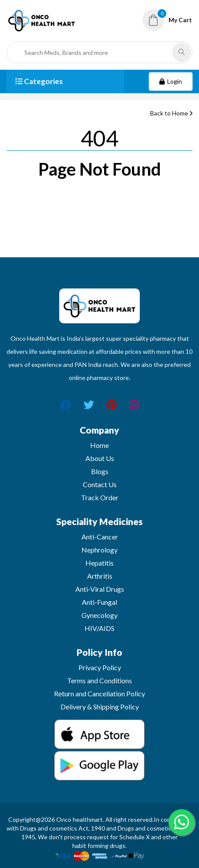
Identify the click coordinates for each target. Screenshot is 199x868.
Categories (39, 81)
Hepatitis (99, 563)
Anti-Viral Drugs (100, 589)
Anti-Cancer (100, 537)
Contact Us (100, 484)
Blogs (100, 471)
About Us (100, 458)
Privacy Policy (100, 667)
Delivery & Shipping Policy (100, 707)
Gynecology (99, 615)
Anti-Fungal (99, 602)
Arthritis (100, 576)
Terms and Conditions (99, 680)
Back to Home (171, 113)
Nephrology (99, 550)
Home (99, 445)
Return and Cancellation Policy (99, 693)
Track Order (100, 497)
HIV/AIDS (99, 628)
